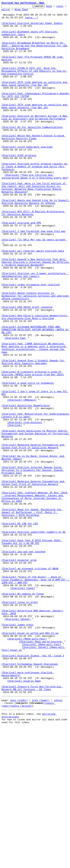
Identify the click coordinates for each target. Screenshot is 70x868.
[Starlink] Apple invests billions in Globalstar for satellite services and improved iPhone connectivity (36, 354)
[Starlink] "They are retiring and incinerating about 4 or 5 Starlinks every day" (35, 211)
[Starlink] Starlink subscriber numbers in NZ (34, 638)
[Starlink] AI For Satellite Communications (32, 152)
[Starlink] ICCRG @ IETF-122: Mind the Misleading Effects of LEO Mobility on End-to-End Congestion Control (34, 84)
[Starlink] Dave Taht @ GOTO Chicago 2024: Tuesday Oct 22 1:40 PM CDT (32, 649)
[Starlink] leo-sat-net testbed (23, 661)
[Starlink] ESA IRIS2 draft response (27, 368)
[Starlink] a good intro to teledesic (28, 459)
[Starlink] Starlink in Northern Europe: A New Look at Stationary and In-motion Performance (35, 140)
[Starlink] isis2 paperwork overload (27, 175)
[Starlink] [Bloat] (18, 742)
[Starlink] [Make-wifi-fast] (27, 766)
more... (31, 20)
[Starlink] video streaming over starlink (31, 341)
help (55, 7)
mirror (17, 11)
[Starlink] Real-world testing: (41, 769)
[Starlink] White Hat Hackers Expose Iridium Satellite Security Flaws (34, 164)
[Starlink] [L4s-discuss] (25, 506)
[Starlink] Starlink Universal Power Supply (32, 27)
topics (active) (21, 845)
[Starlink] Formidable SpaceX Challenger (30, 796)
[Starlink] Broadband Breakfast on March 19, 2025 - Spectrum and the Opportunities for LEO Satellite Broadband (35, 54)
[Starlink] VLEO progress (19, 186)
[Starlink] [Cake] (23, 705)
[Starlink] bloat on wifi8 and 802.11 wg (30, 759)
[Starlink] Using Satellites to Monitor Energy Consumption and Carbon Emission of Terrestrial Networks (36, 519)
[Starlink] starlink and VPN (21, 266)
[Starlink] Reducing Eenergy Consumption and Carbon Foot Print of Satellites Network (34, 535)
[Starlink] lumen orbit (18, 749)
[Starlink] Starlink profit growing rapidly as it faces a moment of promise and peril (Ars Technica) (35, 199)
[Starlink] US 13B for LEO (20, 627)
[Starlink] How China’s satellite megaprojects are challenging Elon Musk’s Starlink (35, 379)
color (5, 11)
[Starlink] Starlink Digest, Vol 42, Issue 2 (33, 786)
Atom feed (33, 11)
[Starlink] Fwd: (15, 405)
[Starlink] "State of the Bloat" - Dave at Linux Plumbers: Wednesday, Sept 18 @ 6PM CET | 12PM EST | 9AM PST (36, 695)
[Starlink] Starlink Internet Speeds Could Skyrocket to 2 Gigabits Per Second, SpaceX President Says (33, 563)
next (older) (19, 838)
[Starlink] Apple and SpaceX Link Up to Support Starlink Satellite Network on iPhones (36, 241)
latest (58, 838)
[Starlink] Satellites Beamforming (25, 486)
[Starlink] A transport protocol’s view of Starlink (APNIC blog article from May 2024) (33, 447)
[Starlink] (15, 509)
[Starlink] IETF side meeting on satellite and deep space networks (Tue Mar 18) (35, 100)
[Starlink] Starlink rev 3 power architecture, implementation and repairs (35, 329)
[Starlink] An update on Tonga (23, 712)
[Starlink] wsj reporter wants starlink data (33, 300)
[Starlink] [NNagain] (22, 479)
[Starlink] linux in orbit (20, 722)
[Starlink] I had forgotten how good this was (34, 277)
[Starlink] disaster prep (19, 671)
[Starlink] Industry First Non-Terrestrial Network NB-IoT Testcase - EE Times (32, 825)
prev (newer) (41, 838)
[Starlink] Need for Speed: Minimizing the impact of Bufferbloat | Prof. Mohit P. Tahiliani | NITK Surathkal (32, 614)
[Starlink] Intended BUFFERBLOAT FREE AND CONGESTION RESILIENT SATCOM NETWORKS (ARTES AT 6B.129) (36, 395)
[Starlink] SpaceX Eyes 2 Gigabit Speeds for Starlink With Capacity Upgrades (34, 433)
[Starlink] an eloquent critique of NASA (30, 681)
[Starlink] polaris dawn (24, 816)
